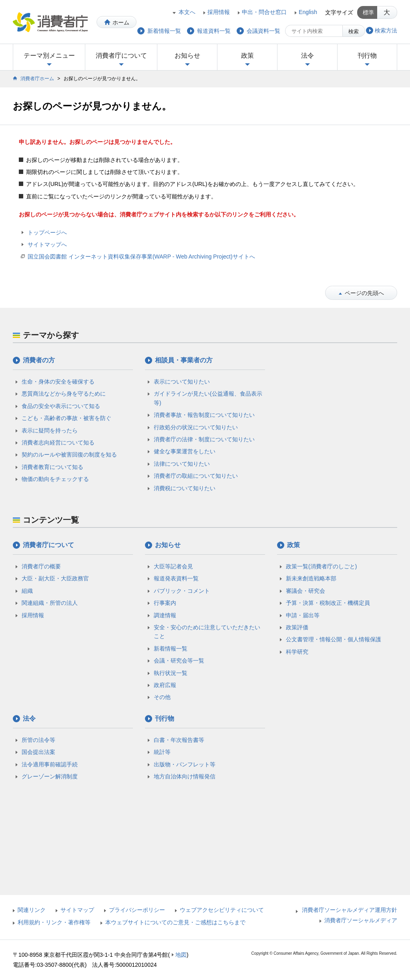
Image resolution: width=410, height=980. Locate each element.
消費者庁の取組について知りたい (196, 476)
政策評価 (297, 627)
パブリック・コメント (182, 591)
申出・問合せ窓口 (264, 12)
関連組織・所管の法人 (50, 603)
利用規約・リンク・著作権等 (54, 922)
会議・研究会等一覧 (179, 661)
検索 (354, 31)
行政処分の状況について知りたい (196, 427)
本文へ (187, 12)
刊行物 (367, 56)
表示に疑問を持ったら (50, 430)
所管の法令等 (38, 740)
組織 (27, 591)
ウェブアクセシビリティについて (222, 910)
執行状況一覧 (171, 673)
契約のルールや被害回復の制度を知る (69, 455)
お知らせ (187, 56)
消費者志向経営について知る (58, 443)
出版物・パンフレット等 (185, 764)
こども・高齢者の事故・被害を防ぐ (66, 418)
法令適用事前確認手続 (50, 764)
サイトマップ (77, 910)
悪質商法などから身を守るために (64, 394)
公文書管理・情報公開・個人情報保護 (334, 639)
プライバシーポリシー (137, 910)
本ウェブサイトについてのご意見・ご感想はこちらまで (175, 922)
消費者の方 (39, 360)
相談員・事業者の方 (184, 360)
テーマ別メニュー (49, 56)
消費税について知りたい (185, 488)
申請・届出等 (303, 615)
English (308, 12)
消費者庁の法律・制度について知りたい (204, 439)
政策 (247, 56)
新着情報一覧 (171, 649)
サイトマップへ (47, 244)
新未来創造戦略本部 (311, 578)
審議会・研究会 (305, 591)
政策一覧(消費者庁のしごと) (321, 566)
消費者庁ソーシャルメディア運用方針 (350, 910)
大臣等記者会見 (173, 566)
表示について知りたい (182, 382)
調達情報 (165, 615)
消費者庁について (121, 56)
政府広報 (165, 685)
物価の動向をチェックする (55, 479)
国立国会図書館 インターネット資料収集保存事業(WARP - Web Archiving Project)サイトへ (141, 257)
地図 (181, 955)
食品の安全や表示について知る (61, 406)
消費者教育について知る (52, 467)
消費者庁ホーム (37, 79)
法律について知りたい (182, 464)
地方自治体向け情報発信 (185, 776)
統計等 (162, 752)
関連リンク (32, 910)
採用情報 (219, 12)
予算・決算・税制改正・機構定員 (328, 603)
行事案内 (165, 603)
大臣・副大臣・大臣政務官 (55, 578)
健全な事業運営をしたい (185, 451)
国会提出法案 (38, 752)
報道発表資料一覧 (176, 578)
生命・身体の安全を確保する (58, 382)
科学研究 (297, 652)
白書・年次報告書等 (179, 740)
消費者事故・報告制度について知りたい (204, 415)
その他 (162, 697)
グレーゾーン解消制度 (50, 776)
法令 (307, 56)
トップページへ (47, 232)
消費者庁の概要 (41, 566)
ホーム (121, 22)
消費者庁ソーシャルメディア (361, 920)
